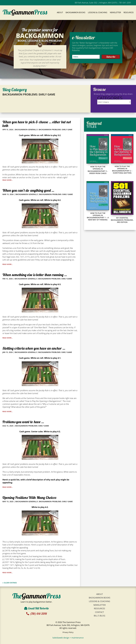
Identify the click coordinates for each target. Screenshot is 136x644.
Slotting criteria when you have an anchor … (34, 348)
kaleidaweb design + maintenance (68, 638)
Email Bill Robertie (38, 608)
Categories (110, 98)
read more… (8, 180)
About (60, 12)
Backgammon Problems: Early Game (55, 130)
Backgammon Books (75, 12)
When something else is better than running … (35, 275)
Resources (129, 12)
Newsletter (115, 12)
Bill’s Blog (118, 22)
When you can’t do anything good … (28, 190)
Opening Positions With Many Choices (29, 498)
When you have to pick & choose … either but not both (37, 124)
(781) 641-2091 (39, 614)
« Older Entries (10, 583)
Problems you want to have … (23, 422)
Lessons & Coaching (98, 12)
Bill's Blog (100, 616)
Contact (106, 22)
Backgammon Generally (26, 130)
